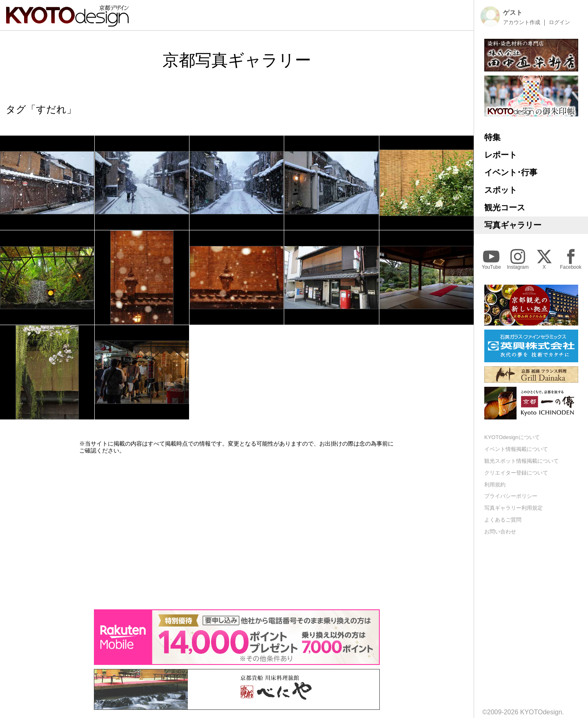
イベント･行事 (511, 172)
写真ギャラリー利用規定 (513, 508)
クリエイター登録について (516, 473)
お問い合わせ (500, 532)
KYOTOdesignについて (512, 437)
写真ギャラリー (513, 225)
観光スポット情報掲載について (521, 461)
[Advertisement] (237, 532)
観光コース (505, 207)
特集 (492, 137)
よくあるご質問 (503, 520)
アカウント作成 (522, 22)
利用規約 (495, 485)
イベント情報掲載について (516, 449)
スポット (501, 190)
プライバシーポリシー (511, 496)
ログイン (559, 22)
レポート (501, 155)
